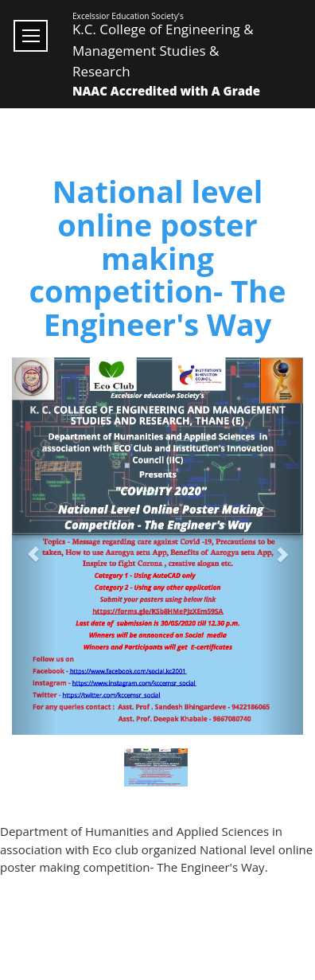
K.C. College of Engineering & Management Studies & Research (163, 50)
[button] (34, 546)
